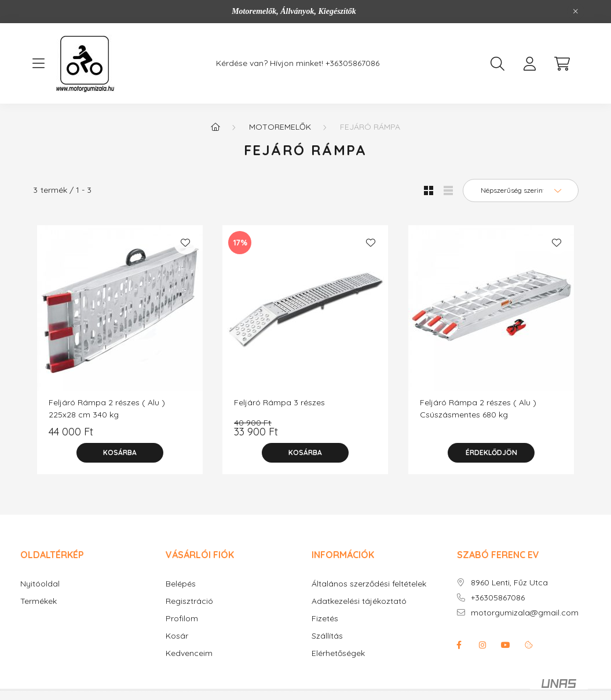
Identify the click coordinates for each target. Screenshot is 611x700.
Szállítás (327, 636)
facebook (459, 645)
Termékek (39, 601)
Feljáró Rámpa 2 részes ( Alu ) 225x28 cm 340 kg (107, 408)
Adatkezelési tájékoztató (359, 601)
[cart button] (562, 64)
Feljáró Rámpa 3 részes (279, 402)
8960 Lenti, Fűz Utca (509, 583)
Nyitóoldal (40, 584)
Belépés (181, 584)
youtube (506, 645)
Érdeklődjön (491, 452)
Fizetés (325, 619)
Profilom (182, 619)
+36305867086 (352, 63)
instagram (482, 645)
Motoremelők (280, 127)
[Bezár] (576, 12)
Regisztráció (189, 601)
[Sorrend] (521, 190)
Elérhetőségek (338, 653)
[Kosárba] (120, 453)
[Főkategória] (215, 127)
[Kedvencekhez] (185, 243)
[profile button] (530, 64)
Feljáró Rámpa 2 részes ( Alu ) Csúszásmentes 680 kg (478, 408)
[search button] (497, 64)
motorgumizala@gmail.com (525, 613)
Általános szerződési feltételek (369, 584)
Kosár (177, 636)
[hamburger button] (39, 64)
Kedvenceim (189, 653)
